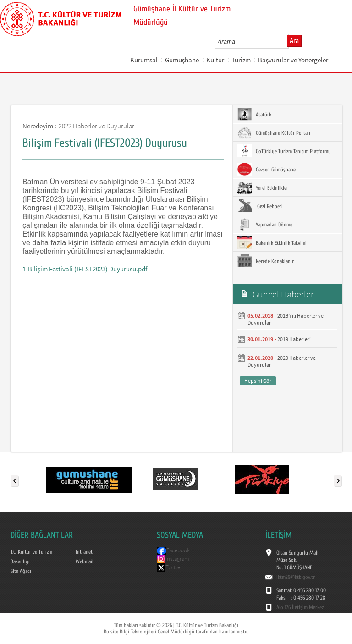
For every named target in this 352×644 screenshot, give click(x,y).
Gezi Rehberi (260, 206)
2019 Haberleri (294, 339)
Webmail (85, 561)
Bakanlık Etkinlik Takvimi (272, 242)
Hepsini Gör (258, 381)
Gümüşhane (182, 60)
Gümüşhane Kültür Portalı (274, 132)
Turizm (241, 60)
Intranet (84, 552)
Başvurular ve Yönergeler (293, 60)
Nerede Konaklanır (266, 261)
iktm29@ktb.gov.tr (296, 577)
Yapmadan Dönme (265, 224)
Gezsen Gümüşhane (267, 169)
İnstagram (177, 559)
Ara (294, 41)
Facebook (178, 550)
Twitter (174, 567)
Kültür (215, 60)
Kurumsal (144, 60)
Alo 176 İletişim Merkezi (301, 607)
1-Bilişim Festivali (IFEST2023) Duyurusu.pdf (85, 269)
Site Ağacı (21, 571)
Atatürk (254, 114)
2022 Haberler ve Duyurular (96, 126)
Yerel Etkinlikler (263, 187)
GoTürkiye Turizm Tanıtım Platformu (284, 151)
